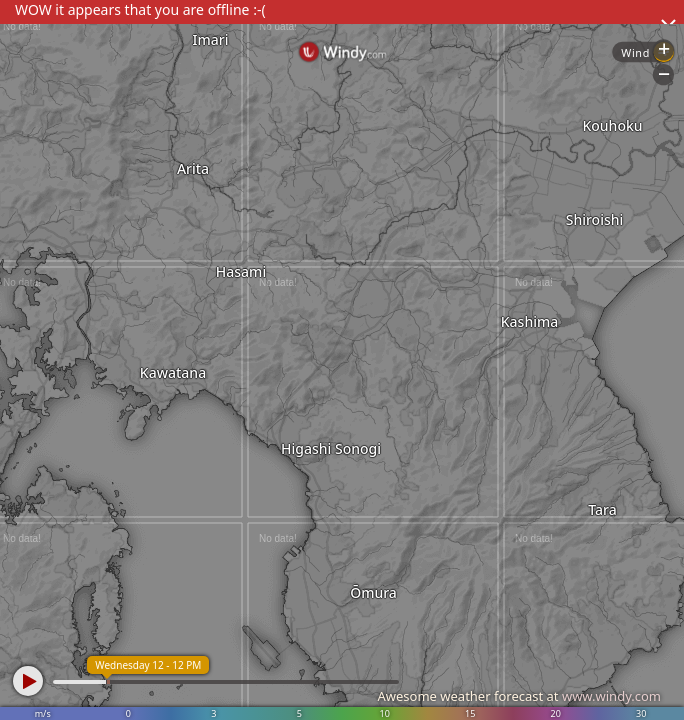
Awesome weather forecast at (519, 696)
